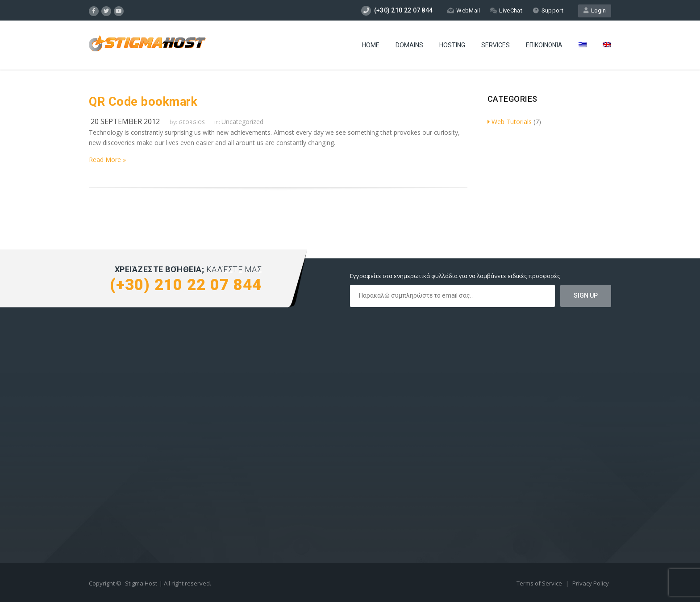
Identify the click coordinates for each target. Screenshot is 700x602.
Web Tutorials (510, 122)
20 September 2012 (125, 121)
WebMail (464, 10)
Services (496, 45)
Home (371, 45)
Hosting (452, 45)
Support (548, 10)
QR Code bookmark (143, 102)
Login (595, 10)
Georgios (192, 122)
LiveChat (506, 10)
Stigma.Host (141, 583)
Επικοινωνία (544, 45)
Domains (409, 45)
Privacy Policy (591, 583)
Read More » (107, 160)
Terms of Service (540, 583)
